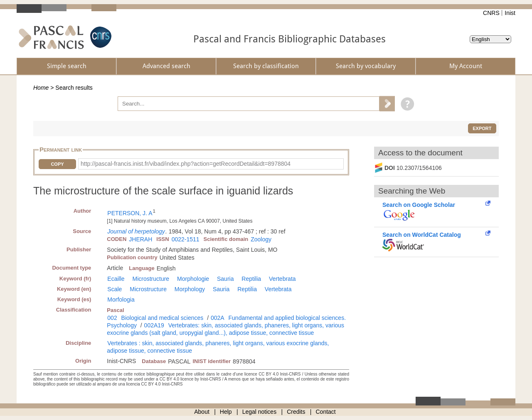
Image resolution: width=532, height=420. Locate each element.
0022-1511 (186, 239)
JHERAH (140, 239)
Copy (57, 164)
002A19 (154, 325)
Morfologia (121, 300)
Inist (510, 13)
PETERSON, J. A (130, 213)
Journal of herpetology (136, 231)
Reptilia (251, 279)
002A (218, 318)
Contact (326, 412)
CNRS (491, 13)
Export (482, 128)
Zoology (261, 239)
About (202, 412)
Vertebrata (282, 279)
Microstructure (151, 279)
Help (226, 412)
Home (41, 88)
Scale (115, 289)
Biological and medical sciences (163, 318)
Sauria (225, 279)
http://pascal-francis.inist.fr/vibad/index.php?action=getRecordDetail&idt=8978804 (186, 164)
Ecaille (116, 279)
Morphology (190, 289)
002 (112, 318)
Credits (296, 412)
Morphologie (193, 279)
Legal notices (260, 412)
